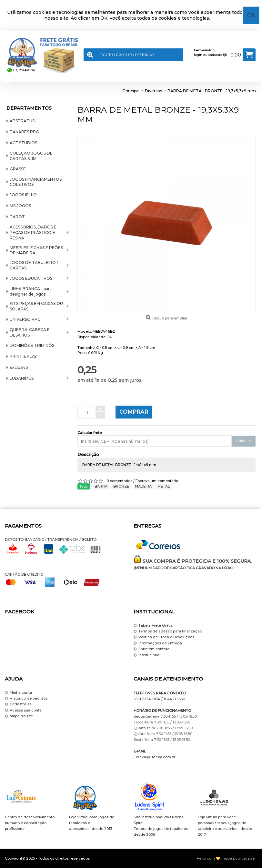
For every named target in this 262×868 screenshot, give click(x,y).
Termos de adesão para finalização (168, 631)
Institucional (147, 655)
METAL (164, 486)
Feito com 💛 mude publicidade (226, 858)
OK (251, 15)
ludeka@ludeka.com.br (154, 757)
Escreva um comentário (157, 481)
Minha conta (18, 693)
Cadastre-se (18, 705)
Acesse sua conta (23, 710)
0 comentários (119, 481)
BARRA (101, 486)
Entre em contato (151, 649)
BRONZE (121, 486)
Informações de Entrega (158, 643)
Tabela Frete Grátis (153, 626)
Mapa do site (19, 716)
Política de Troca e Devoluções (164, 637)
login (198, 55)
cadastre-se (218, 55)
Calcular (244, 441)
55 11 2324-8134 (147, 699)
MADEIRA (143, 486)
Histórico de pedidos (26, 698)
